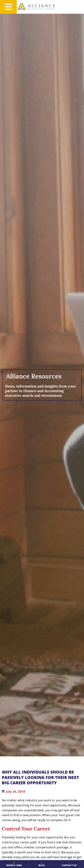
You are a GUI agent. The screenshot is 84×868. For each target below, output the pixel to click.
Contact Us (57, 865)
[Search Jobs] (11, 863)
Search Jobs (11, 865)
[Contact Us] (57, 863)
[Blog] (34, 863)
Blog (34, 865)
